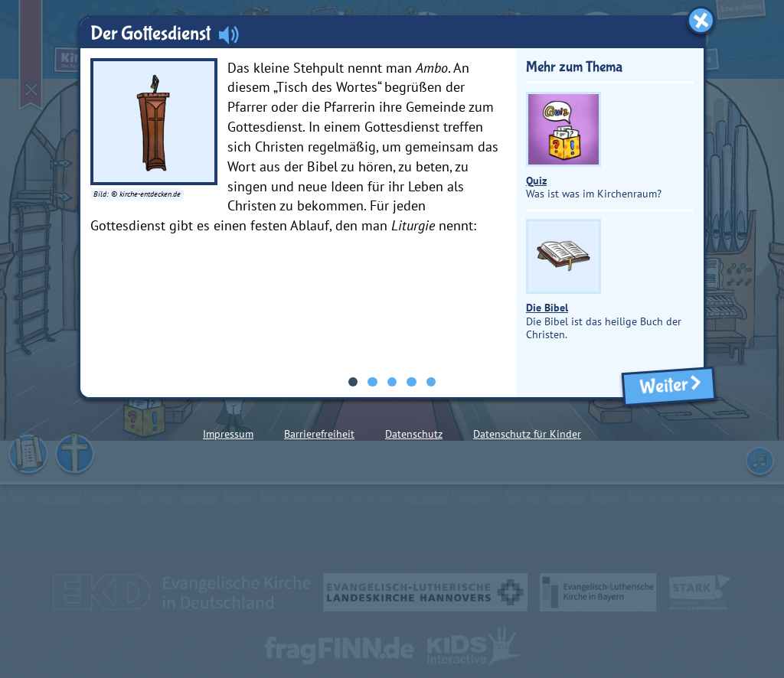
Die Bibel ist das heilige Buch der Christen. (604, 280)
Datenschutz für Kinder (527, 434)
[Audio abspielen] (229, 34)
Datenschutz (414, 434)
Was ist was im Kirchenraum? (594, 147)
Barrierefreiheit (319, 434)
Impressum (228, 434)
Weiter (668, 386)
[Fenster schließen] (701, 20)
